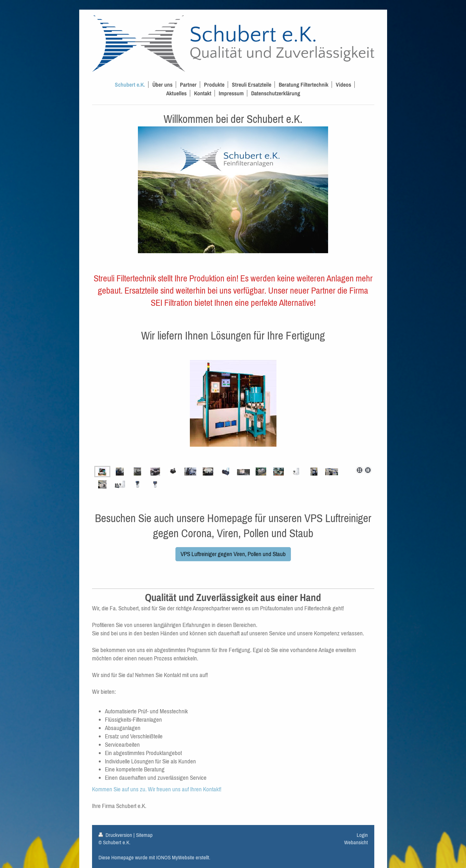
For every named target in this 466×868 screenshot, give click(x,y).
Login (362, 835)
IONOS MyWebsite (175, 857)
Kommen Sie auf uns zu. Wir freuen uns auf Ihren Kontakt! (157, 789)
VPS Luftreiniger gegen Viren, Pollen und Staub (233, 554)
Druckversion (116, 835)
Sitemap (144, 835)
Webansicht (356, 842)
